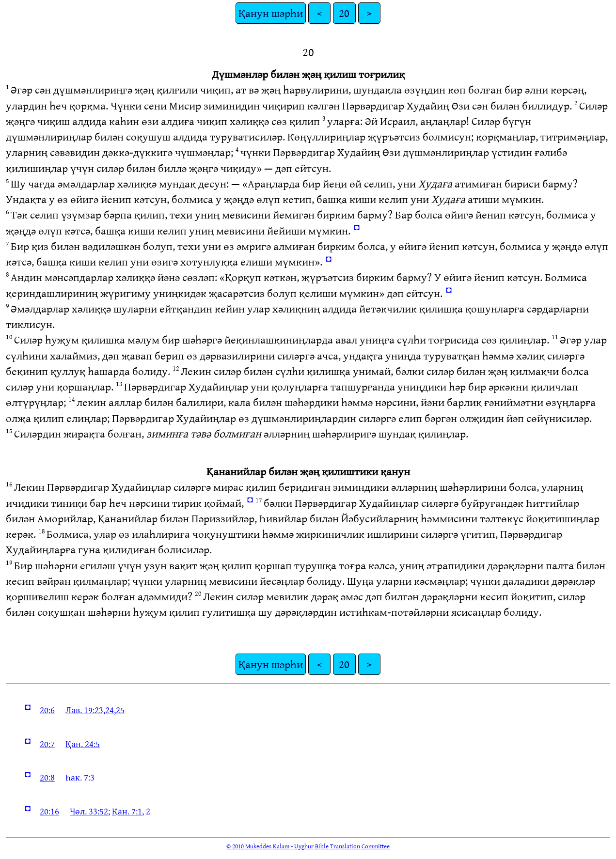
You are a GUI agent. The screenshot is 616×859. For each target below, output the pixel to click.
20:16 (49, 811)
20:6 (47, 710)
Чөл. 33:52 (89, 811)
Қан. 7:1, (128, 811)
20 (344, 13)
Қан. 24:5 (83, 744)
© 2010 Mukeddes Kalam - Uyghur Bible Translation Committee (308, 846)
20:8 (47, 777)
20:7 (47, 744)
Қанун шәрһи (271, 13)
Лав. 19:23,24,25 (95, 710)
